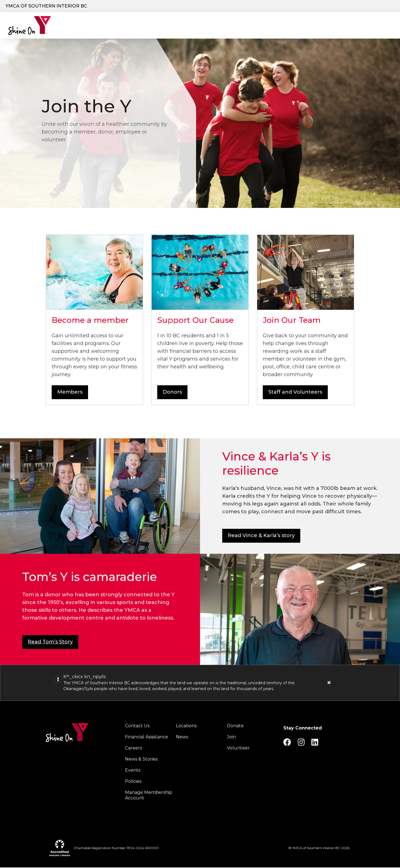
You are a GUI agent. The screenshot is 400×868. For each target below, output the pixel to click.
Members (70, 393)
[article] (200, 683)
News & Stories (141, 760)
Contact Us (137, 726)
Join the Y (332, 6)
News (182, 737)
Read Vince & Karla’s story (261, 536)
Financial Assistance (147, 737)
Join (231, 737)
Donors (172, 393)
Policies (133, 782)
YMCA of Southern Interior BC (46, 6)
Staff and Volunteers (295, 393)
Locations (202, 26)
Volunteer (238, 749)
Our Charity (96, 26)
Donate (297, 6)
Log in (381, 6)
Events (133, 771)
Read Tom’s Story (50, 642)
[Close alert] (329, 683)
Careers (361, 6)
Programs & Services (151, 26)
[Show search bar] (274, 6)
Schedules (274, 26)
